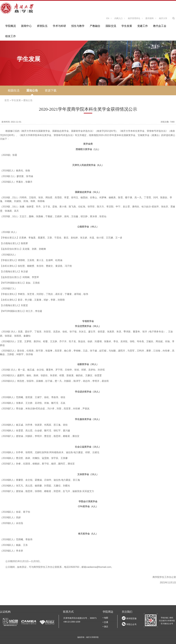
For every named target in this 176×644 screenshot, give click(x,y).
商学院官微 (131, 618)
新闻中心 (26, 26)
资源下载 (51, 90)
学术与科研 (59, 26)
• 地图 (105, 618)
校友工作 (11, 36)
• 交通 (105, 622)
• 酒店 (105, 627)
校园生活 (14, 90)
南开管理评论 (134, 18)
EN (108, 18)
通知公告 (32, 90)
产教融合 (95, 26)
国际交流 (111, 26)
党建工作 (143, 26)
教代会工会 (160, 26)
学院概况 (11, 26)
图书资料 (150, 18)
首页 (7, 100)
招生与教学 (78, 26)
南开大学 (163, 18)
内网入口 (119, 18)
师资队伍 (42, 26)
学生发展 (127, 26)
